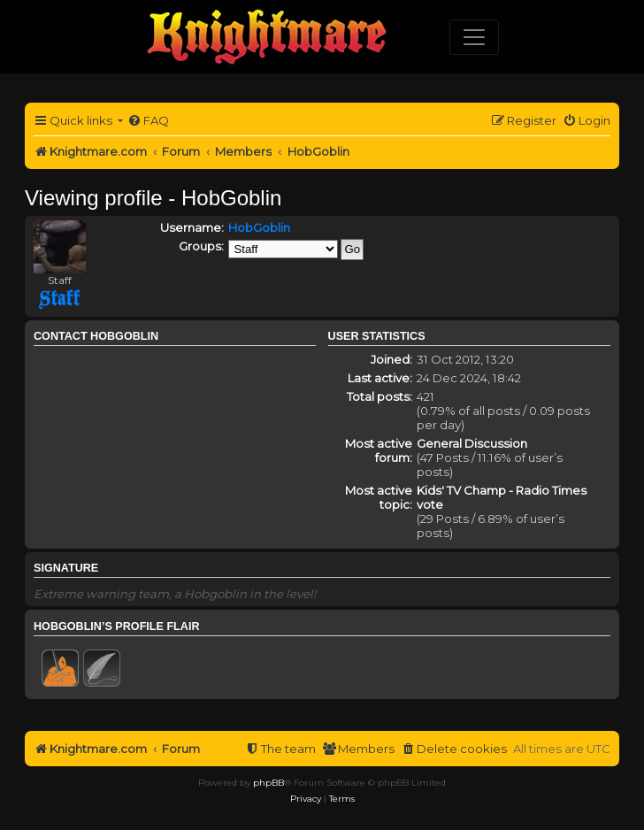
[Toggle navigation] (474, 37)
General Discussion (472, 443)
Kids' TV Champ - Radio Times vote (502, 497)
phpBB (268, 783)
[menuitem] (148, 121)
